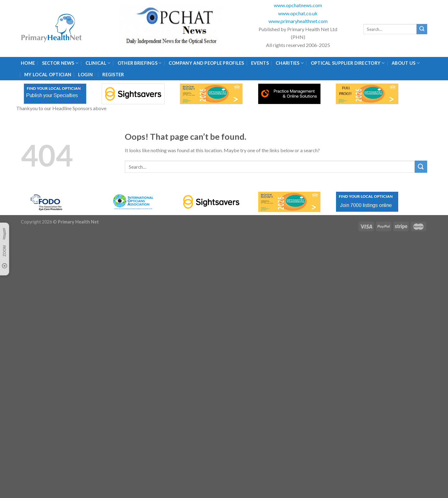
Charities (290, 63)
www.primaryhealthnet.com (298, 21)
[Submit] (422, 29)
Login (85, 75)
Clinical (98, 63)
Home (28, 63)
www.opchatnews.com (298, 5)
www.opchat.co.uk (298, 13)
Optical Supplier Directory (348, 63)
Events (260, 63)
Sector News (60, 63)
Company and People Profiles (206, 63)
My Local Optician (48, 75)
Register (113, 75)
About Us (406, 63)
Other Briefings (140, 63)
